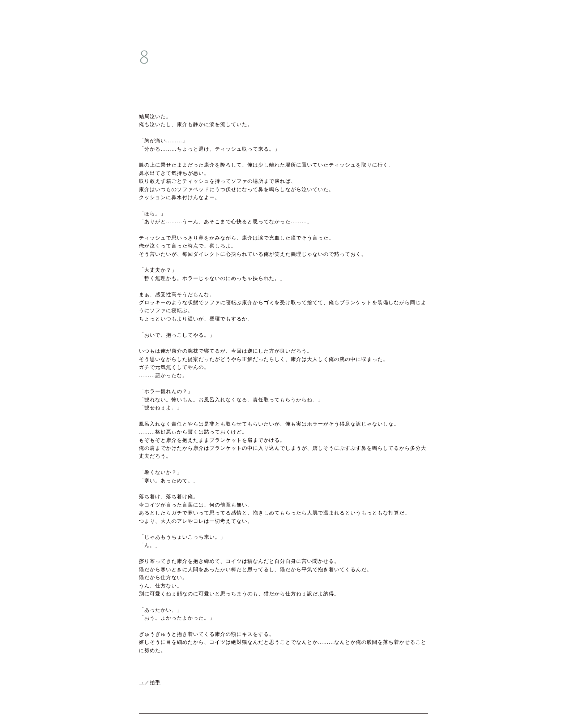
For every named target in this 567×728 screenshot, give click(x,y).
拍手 (155, 683)
